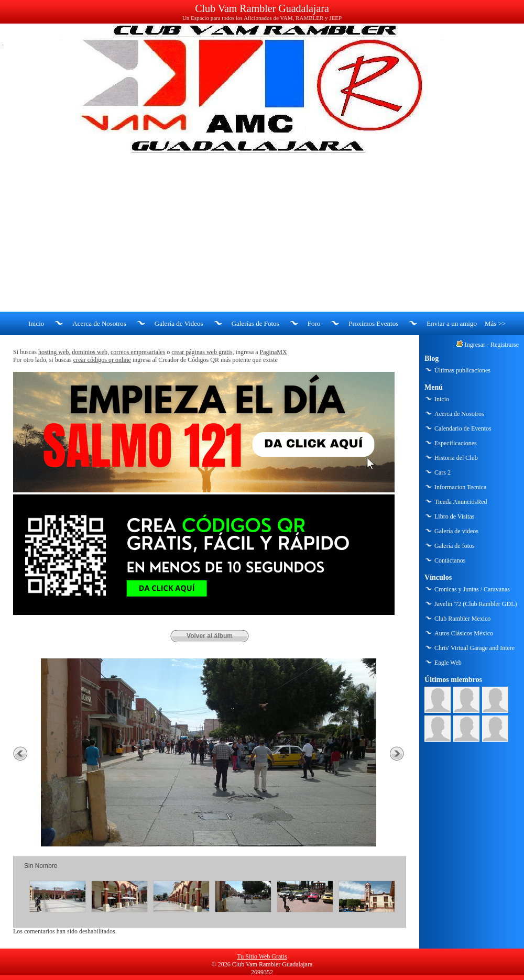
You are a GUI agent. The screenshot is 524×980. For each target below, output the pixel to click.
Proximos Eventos (373, 323)
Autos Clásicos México (464, 633)
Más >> (495, 323)
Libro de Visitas (454, 516)
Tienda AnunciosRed (461, 502)
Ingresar (475, 345)
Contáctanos (450, 560)
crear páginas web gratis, (203, 352)
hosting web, (54, 352)
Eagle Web (448, 663)
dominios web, (90, 352)
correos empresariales (138, 352)
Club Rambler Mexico (462, 619)
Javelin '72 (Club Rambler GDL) (476, 604)
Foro (314, 323)
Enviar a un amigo (452, 323)
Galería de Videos (179, 323)
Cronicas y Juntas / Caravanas (472, 589)
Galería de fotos (455, 546)
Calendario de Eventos (463, 428)
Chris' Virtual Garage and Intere (474, 648)
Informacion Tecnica (460, 487)
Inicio (36, 323)
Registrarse (505, 345)
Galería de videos (456, 531)
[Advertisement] (262, 233)
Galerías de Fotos (255, 323)
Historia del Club (456, 458)
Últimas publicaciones (462, 370)
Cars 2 (443, 472)
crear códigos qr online (102, 360)
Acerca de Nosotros (99, 323)
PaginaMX (274, 352)
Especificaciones (456, 443)
